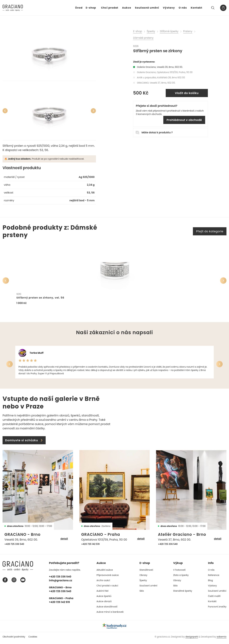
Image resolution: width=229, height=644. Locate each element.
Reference (214, 577)
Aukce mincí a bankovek (110, 614)
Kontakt (196, 8)
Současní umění (148, 588)
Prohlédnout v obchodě (184, 120)
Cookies (33, 639)
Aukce (127, 8)
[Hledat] (213, 8)
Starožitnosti (146, 572)
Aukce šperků (104, 598)
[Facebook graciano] (5, 582)
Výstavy (169, 8)
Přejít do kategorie (210, 231)
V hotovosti (179, 572)
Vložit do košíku (187, 93)
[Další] (93, 111)
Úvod (79, 8)
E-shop (91, 8)
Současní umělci (217, 593)
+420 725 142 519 (90, 546)
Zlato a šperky (181, 577)
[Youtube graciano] (23, 582)
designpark (192, 639)
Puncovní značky (217, 609)
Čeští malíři (214, 598)
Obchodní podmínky (14, 639)
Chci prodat (110, 8)
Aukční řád (102, 593)
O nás (183, 8)
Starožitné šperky (183, 593)
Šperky (151, 31)
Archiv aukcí (103, 583)
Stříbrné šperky (169, 31)
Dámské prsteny (143, 38)
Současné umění (147, 8)
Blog (210, 583)
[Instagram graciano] (14, 582)
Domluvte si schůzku (24, 443)
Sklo (142, 593)
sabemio (222, 639)
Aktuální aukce (105, 572)
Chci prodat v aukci (107, 588)
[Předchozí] (5, 111)
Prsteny (188, 31)
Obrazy (143, 577)
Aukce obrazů (104, 604)
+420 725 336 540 (14, 546)
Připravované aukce (108, 577)
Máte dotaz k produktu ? (154, 132)
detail (64, 541)
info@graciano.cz (61, 583)
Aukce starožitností (107, 609)
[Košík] (223, 8)
